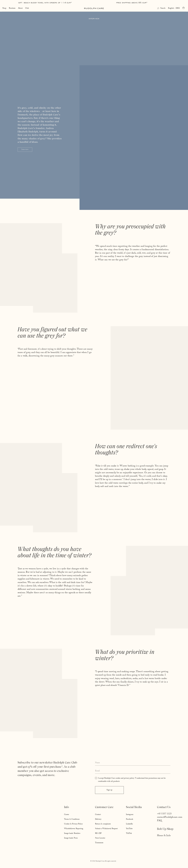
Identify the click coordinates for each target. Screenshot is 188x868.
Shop (4, 8)
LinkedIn (129, 824)
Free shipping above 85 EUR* (132, 3)
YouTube (129, 829)
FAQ (160, 821)
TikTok (129, 833)
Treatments (99, 843)
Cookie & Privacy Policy (73, 824)
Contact (98, 815)
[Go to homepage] (94, 8)
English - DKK (174, 8)
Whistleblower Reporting (74, 829)
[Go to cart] (184, 8)
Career (67, 815)
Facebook (130, 819)
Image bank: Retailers (72, 833)
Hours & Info (164, 836)
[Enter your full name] (133, 763)
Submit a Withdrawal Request (106, 829)
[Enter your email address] (133, 771)
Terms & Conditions (72, 819)
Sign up (109, 790)
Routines (12, 8)
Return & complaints (103, 824)
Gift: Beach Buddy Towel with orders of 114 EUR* (45, 3)
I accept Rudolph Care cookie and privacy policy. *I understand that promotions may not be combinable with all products (132, 780)
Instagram (130, 815)
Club (27, 8)
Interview (25, 150)
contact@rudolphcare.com (170, 817)
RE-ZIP (98, 833)
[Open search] (162, 8)
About (20, 8)
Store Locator (100, 838)
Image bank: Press (71, 838)
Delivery (98, 819)
